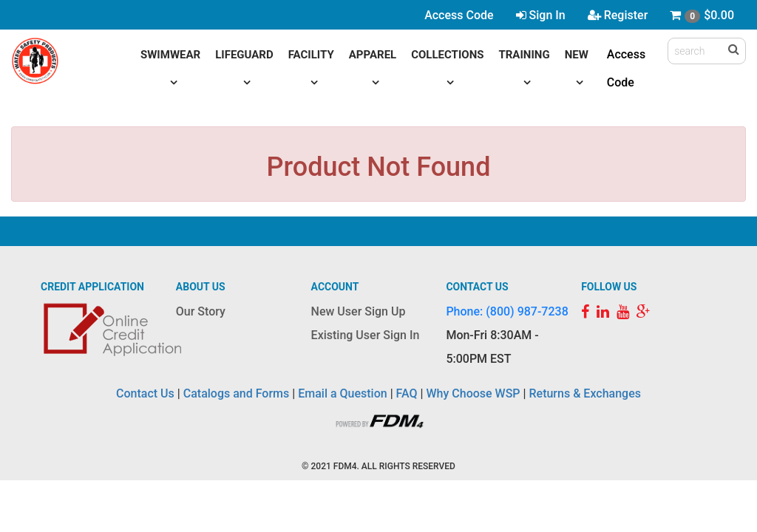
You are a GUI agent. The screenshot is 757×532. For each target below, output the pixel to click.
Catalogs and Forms (237, 393)
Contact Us (145, 393)
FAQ (407, 393)
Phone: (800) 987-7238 (507, 311)
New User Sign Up (359, 311)
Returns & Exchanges (584, 393)
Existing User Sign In (366, 335)
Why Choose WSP (473, 393)
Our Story (201, 311)
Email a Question (342, 393)
